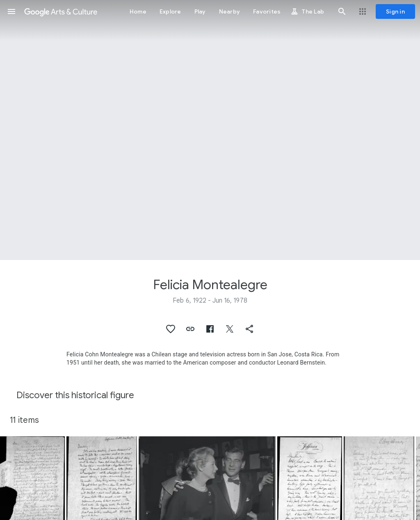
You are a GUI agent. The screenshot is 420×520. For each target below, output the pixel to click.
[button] (11, 11)
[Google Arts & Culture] (61, 11)
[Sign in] (395, 11)
